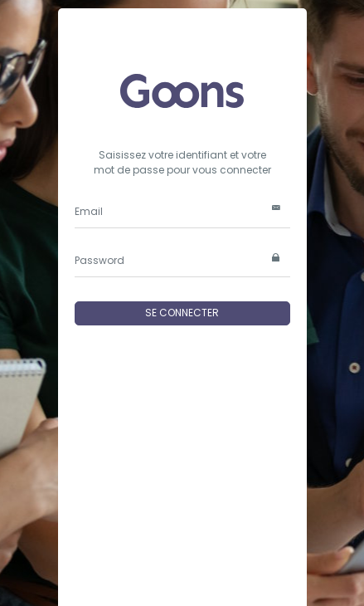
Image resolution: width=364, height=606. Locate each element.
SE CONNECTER (182, 313)
